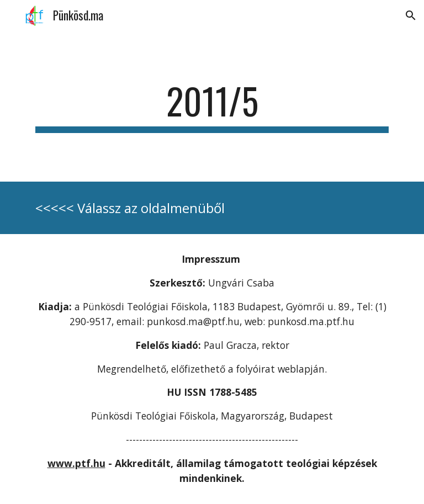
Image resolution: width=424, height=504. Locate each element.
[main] (212, 106)
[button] (411, 15)
